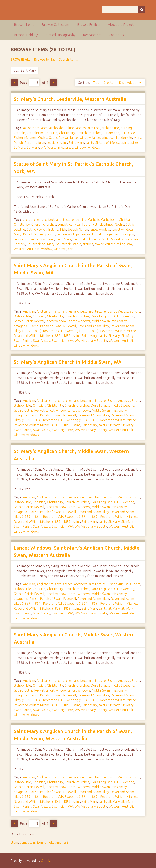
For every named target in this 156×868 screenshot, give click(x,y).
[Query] (124, 10)
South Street (111, 239)
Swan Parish (23, 341)
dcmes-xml (28, 842)
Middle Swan (101, 321)
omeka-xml (53, 842)
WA (43, 147)
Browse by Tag (45, 59)
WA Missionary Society (91, 341)
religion (40, 143)
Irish (63, 229)
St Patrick (34, 244)
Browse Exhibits (89, 25)
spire (125, 143)
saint (64, 143)
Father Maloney (25, 138)
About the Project (121, 25)
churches (95, 133)
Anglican (29, 311)
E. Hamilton (111, 133)
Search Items (68, 59)
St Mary (19, 147)
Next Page (54, 83)
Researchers (92, 35)
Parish (18, 143)
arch (44, 128)
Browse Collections (56, 25)
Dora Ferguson (102, 316)
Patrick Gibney (33, 234)
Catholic (19, 133)
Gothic (43, 138)
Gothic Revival (59, 138)
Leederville (124, 138)
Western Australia (60, 147)
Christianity (67, 133)
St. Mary (33, 147)
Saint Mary (76, 143)
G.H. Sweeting (124, 316)
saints (90, 143)
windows (94, 147)
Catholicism (35, 133)
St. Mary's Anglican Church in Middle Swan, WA (68, 362)
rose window (37, 239)
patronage (104, 234)
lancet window (81, 138)
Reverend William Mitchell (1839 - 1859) (43, 336)
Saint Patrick (82, 239)
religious (53, 143)
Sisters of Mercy (107, 143)
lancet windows (103, 138)
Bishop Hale (22, 316)
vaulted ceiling (115, 244)
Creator (110, 83)
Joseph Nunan (78, 229)
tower (99, 244)
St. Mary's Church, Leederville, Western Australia (70, 99)
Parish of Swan (51, 326)
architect (94, 128)
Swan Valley (42, 341)
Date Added (128, 83)
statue (77, 244)
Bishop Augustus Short (124, 311)
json (40, 842)
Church (82, 133)
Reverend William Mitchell (119, 331)
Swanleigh (59, 341)
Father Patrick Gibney (98, 224)
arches (81, 128)
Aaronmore (31, 128)
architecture (110, 128)
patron (50, 234)
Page (30, 82)
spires (134, 143)
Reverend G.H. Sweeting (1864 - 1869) (71, 331)
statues (88, 244)
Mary (137, 138)
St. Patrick (63, 244)
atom (14, 842)
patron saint (66, 234)
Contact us (116, 35)
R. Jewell (70, 326)
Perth (29, 143)
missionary (119, 321)
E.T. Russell (129, 133)
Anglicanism (45, 311)
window (80, 147)
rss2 (65, 842)
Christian (51, 133)
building (126, 128)
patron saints (85, 234)
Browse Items (24, 25)
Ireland (53, 229)
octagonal (21, 326)
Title (97, 83)
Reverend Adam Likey (93, 326)
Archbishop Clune (62, 128)
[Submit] (142, 10)
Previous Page (14, 83)
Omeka (46, 861)
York (71, 249)
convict (63, 224)
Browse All (21, 59)
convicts (75, 224)
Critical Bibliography (61, 35)
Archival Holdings (26, 35)
